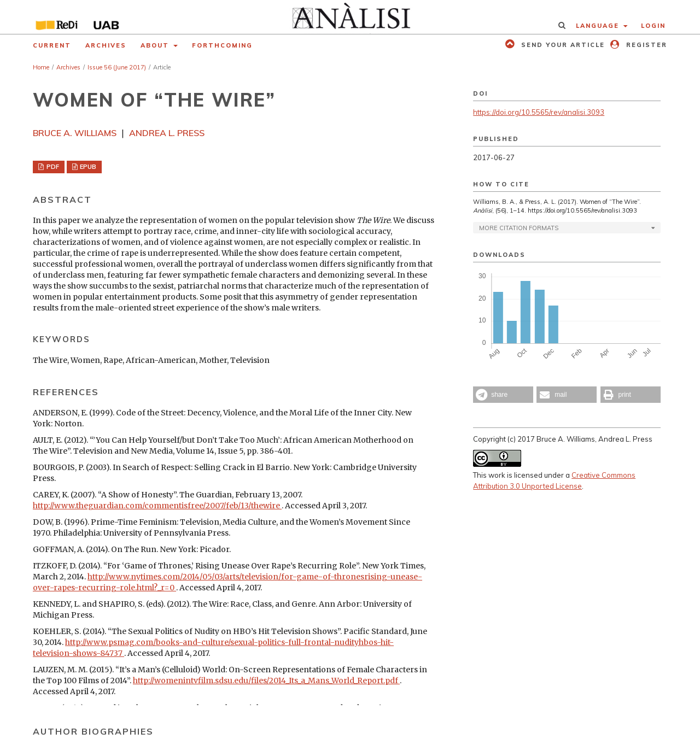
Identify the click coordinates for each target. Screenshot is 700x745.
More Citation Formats (519, 228)
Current (52, 45)
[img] (350, 17)
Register (645, 45)
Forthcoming (222, 45)
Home (41, 67)
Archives (106, 45)
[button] (503, 395)
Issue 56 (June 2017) (117, 67)
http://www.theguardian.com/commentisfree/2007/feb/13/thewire (157, 506)
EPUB (87, 167)
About (156, 45)
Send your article (562, 45)
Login (653, 26)
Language (599, 26)
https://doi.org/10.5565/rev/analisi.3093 (539, 112)
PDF (52, 167)
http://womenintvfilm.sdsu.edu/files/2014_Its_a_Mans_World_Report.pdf (266, 681)
